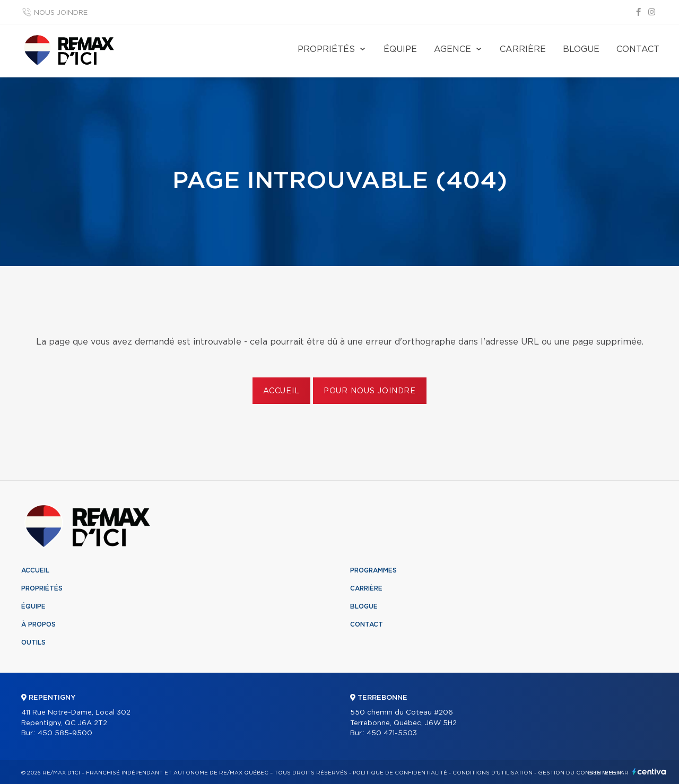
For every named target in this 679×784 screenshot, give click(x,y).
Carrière (523, 49)
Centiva (649, 772)
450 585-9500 (65, 733)
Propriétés (326, 49)
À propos (38, 624)
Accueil (281, 391)
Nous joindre (61, 13)
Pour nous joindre (370, 391)
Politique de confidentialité (400, 773)
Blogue (581, 49)
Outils (33, 642)
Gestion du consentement (581, 773)
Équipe (400, 49)
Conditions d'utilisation (493, 773)
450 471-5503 (392, 733)
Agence (452, 49)
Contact (638, 49)
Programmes (373, 570)
